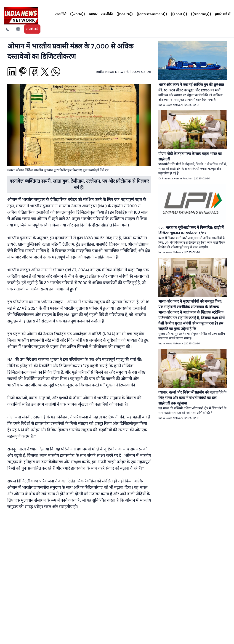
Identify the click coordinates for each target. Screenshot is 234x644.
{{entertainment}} (152, 14)
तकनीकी (107, 14)
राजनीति (61, 14)
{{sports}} (179, 14)
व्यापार (93, 14)
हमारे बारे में (223, 14)
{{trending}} (201, 14)
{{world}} (77, 14)
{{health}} (125, 14)
